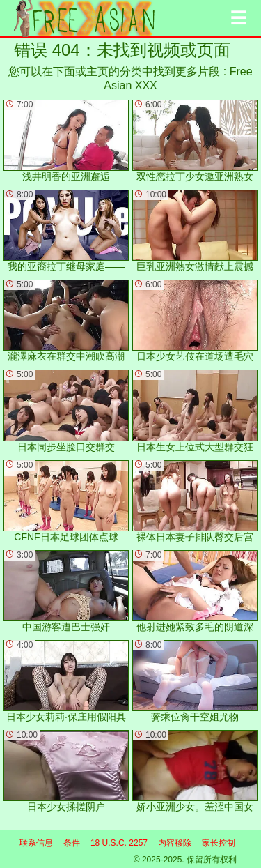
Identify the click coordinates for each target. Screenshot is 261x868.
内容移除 (175, 843)
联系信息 (36, 843)
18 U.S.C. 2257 (119, 843)
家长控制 (219, 843)
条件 (72, 843)
